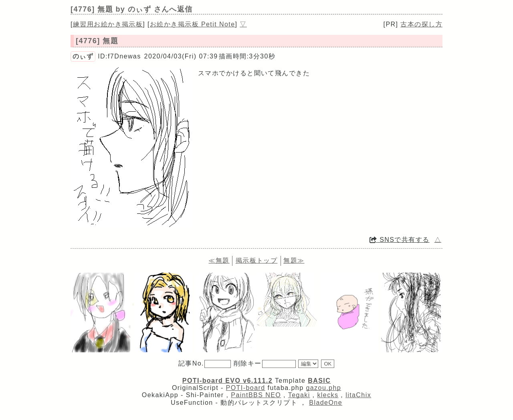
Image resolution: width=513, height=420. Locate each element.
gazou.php (323, 388)
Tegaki (299, 395)
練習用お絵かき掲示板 (108, 24)
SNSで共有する (400, 240)
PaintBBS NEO (256, 395)
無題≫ (294, 260)
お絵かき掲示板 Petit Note (193, 24)
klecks (328, 395)
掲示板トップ (257, 260)
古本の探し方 (421, 24)
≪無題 (219, 260)
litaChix (358, 395)
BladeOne (326, 403)
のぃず (83, 56)
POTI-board (246, 388)
